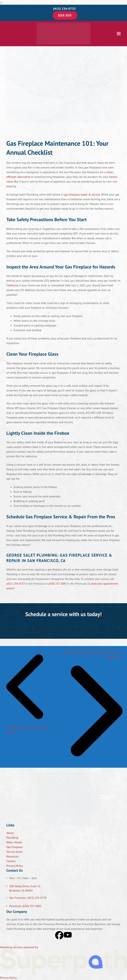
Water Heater (14, 842)
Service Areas (14, 852)
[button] (119, 33)
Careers (11, 861)
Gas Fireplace (15, 847)
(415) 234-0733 (15, 584)
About (10, 833)
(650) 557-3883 (57, 584)
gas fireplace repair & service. (82, 194)
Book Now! (65, 15)
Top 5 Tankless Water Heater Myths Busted (29, 727)
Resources (12, 856)
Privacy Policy (15, 866)
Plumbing (12, 838)
